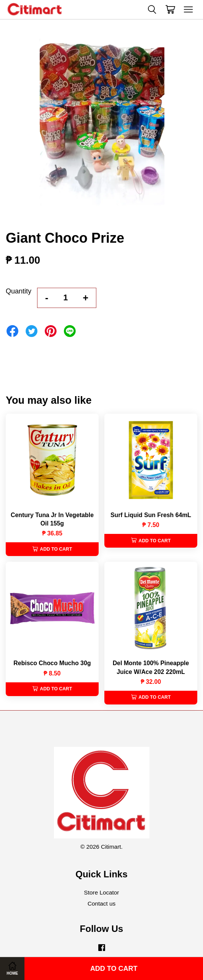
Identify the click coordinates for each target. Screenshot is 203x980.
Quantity (19, 291)
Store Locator (102, 892)
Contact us (101, 903)
